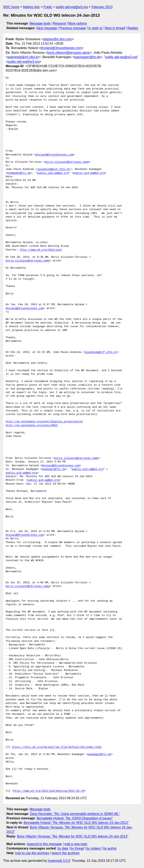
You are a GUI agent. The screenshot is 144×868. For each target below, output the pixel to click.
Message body (40, 23)
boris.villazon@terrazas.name (68, 53)
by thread (77, 848)
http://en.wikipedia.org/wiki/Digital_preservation (44, 422)
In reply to (95, 28)
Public (48, 7)
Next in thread (115, 28)
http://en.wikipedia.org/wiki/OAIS (32, 425)
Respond (59, 23)
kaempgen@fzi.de (87, 57)
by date (63, 848)
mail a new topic (76, 844)
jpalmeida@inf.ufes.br (23, 57)
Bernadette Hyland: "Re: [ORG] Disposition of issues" (75, 818)
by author (110, 848)
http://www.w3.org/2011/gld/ (41, 250)
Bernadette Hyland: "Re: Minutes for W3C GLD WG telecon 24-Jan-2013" (76, 823)
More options (78, 23)
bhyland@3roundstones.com (61, 48)
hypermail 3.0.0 (59, 861)
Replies (133, 28)
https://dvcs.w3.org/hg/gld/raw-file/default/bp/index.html (57, 747)
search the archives (66, 853)
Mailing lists (31, 7)
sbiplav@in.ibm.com (57, 39)
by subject (94, 848)
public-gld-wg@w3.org (72, 7)
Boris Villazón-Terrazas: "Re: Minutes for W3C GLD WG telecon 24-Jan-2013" (73, 836)
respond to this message (44, 844)
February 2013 (102, 7)
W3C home (11, 7)
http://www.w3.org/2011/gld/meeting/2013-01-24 (49, 791)
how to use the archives (32, 853)
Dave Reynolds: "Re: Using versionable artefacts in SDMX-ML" (75, 814)
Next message (47, 28)
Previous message (73, 28)
